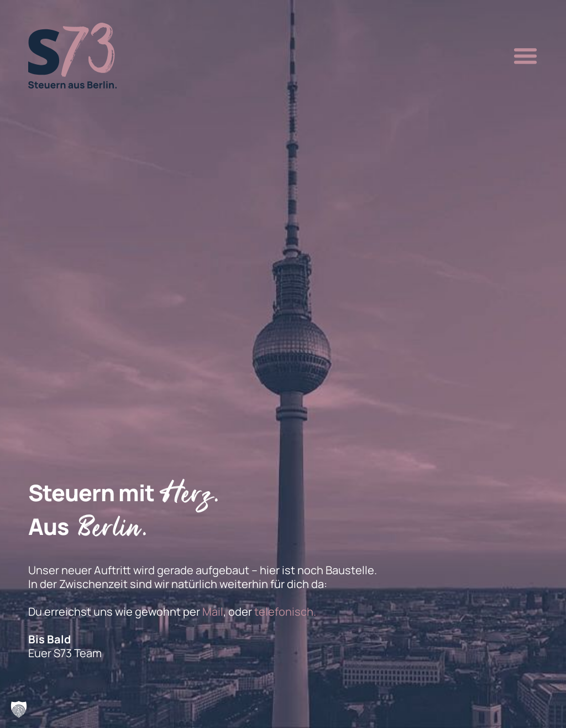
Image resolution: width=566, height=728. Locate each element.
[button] (522, 56)
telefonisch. (285, 612)
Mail (213, 612)
